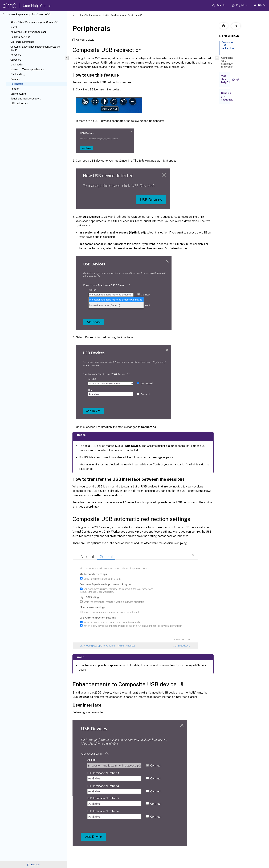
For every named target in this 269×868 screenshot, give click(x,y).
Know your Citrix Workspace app (28, 32)
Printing (15, 89)
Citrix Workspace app (90, 15)
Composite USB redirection (228, 47)
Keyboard (16, 55)
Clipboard (16, 60)
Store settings (18, 94)
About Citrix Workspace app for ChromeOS (34, 22)
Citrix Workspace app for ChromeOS (124, 15)
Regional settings (20, 37)
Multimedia (17, 65)
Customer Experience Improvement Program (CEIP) (35, 48)
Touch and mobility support (26, 99)
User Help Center (37, 6)
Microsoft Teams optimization (27, 69)
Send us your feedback (227, 96)
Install (14, 27)
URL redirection (19, 103)
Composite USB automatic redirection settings (227, 65)
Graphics (15, 79)
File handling (18, 74)
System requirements (22, 42)
